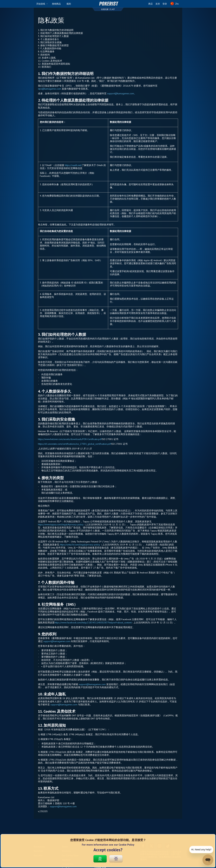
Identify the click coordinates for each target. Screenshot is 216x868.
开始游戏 (42, 4)
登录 (165, 4)
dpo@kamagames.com (50, 89)
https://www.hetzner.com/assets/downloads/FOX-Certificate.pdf (70, 439)
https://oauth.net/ (73, 165)
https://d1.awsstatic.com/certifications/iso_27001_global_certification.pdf (75, 444)
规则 (69, 4)
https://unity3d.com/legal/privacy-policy (80, 545)
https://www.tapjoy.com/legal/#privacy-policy (61, 525)
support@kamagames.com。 (122, 93)
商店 (151, 4)
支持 (158, 4)
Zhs (175, 5)
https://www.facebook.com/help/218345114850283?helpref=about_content (93, 623)
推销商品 (56, 4)
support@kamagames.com (57, 641)
